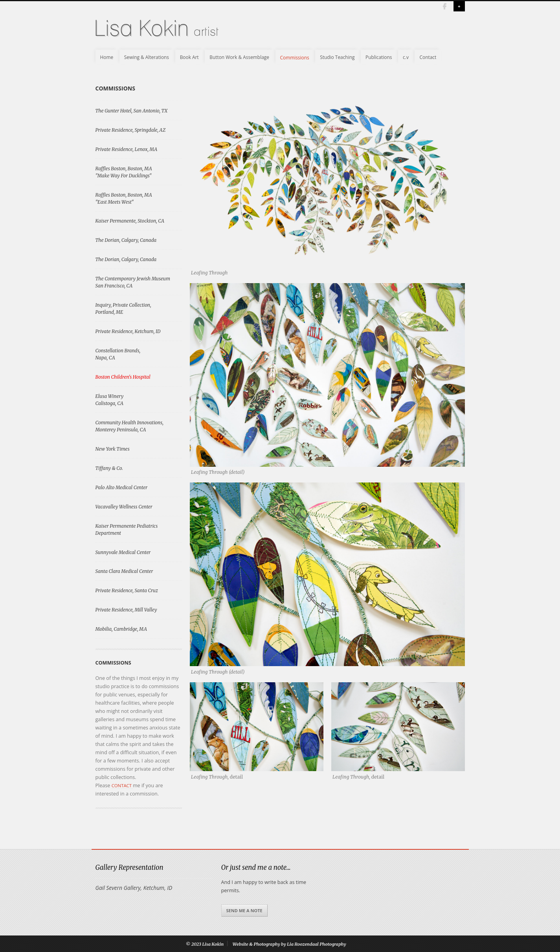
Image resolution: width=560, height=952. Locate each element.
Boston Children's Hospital (123, 377)
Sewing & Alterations (147, 57)
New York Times (113, 449)
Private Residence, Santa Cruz (127, 590)
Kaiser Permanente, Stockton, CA (130, 221)
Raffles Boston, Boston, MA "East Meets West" (124, 198)
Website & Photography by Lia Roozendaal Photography (289, 944)
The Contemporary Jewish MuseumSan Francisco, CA (133, 282)
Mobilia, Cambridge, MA (121, 629)
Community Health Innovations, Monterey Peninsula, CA (129, 426)
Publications (379, 57)
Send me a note (244, 911)
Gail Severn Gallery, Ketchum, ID (134, 888)
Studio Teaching (337, 57)
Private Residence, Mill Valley (126, 610)
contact (122, 785)
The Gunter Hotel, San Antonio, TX (132, 111)
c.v (406, 57)
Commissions (295, 57)
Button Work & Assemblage (239, 57)
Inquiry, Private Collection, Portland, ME (123, 308)
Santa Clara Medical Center (124, 571)
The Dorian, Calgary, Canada (126, 240)
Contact (428, 57)
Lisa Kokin (141, 29)
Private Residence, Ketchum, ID (128, 331)
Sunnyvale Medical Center (123, 552)
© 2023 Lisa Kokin (205, 944)
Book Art (189, 57)
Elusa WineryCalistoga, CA (110, 400)
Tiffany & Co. (109, 468)
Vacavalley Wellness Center (124, 507)
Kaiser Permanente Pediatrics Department (127, 529)
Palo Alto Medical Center (122, 487)
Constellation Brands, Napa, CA (118, 354)
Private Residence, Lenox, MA (127, 149)
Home (107, 57)
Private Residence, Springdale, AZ (131, 130)
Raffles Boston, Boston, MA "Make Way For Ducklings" (124, 172)
